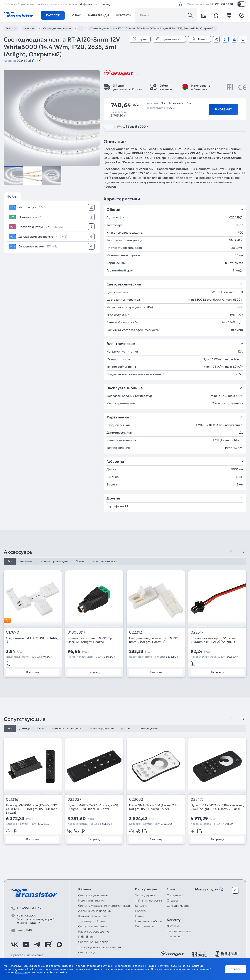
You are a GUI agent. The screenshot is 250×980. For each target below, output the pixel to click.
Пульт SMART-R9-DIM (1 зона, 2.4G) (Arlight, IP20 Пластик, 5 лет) (154, 807)
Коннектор (26, 561)
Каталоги (141, 906)
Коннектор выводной (55, 561)
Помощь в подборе (148, 921)
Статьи (140, 916)
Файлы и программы (149, 900)
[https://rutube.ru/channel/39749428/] (48, 945)
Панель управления (101, 728)
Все (10, 561)
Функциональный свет (94, 916)
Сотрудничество (178, 906)
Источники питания (91, 900)
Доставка (173, 926)
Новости (141, 911)
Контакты (124, 15)
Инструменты (144, 926)
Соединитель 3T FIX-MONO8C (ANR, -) (32, 640)
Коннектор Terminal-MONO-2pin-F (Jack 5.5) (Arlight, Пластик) (92, 640)
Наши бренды (99, 15)
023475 (197, 799)
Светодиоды (87, 952)
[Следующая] (242, 552)
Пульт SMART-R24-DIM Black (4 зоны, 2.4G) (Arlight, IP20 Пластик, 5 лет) (217, 807)
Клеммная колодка (105, 561)
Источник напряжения (66, 728)
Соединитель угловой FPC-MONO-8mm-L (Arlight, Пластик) (154, 640)
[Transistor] (18, 14)
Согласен (236, 969)
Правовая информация (27, 955)
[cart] (229, 15)
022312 (136, 632)
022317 (197, 632)
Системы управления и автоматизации (105, 906)
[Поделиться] (216, 39)
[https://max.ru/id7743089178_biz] (59, 945)
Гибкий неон (87, 937)
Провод (81, 561)
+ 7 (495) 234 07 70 (221, 4)
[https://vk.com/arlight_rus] (15, 945)
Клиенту (105, 4)
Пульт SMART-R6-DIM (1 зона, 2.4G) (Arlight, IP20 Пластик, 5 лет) (93, 807)
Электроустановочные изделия (100, 947)
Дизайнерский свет (92, 921)
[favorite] (216, 15)
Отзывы (172, 900)
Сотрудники (175, 895)
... (80, 28)
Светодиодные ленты (93, 895)
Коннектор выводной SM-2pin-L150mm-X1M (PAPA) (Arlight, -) (213, 640)
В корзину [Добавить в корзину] (223, 109)
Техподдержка (145, 895)
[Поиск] (190, 15)
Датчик (126, 728)
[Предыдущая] (232, 552)
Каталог (53, 15)
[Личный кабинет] (242, 15)
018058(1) (76, 632)
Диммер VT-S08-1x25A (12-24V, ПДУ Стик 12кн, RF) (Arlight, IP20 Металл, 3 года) (32, 809)
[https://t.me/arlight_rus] (37, 945)
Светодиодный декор (93, 942)
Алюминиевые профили (95, 911)
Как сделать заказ (179, 931)
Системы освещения (93, 926)
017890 (13, 632)
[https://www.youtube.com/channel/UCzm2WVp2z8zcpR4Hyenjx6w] (26, 945)
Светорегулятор (148, 728)
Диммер (25, 728)
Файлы (12, 196)
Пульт (41, 728)
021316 (12, 799)
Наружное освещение (94, 931)
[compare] (203, 15)
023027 (74, 799)
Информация (88, 4)
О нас (77, 15)
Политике (21, 972)
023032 (136, 799)
